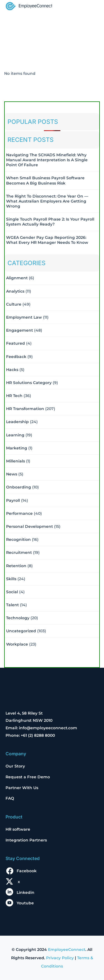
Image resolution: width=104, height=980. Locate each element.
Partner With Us (22, 788)
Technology (18, 618)
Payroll (13, 500)
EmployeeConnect (67, 950)
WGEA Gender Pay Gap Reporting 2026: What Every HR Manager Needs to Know (47, 240)
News (12, 474)
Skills (11, 579)
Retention (16, 566)
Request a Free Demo (28, 777)
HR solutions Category (29, 383)
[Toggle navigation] (91, 7)
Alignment (17, 278)
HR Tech (14, 396)
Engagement (20, 330)
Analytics (15, 291)
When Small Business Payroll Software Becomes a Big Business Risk (45, 180)
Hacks (12, 370)
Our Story (15, 766)
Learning (15, 435)
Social (12, 592)
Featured (16, 343)
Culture (14, 304)
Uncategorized (21, 631)
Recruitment (19, 552)
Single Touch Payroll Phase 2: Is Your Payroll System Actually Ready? (50, 222)
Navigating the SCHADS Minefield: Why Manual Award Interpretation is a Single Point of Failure (47, 160)
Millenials (16, 461)
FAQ (10, 798)
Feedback (16, 357)
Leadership (17, 422)
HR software (18, 829)
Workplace (17, 644)
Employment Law (24, 317)
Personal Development (30, 526)
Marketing (17, 448)
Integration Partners (26, 840)
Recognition (18, 539)
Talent (12, 605)
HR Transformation (25, 409)
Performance (19, 513)
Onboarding (19, 487)
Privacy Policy (60, 958)
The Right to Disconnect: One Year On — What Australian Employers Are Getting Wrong (47, 201)
